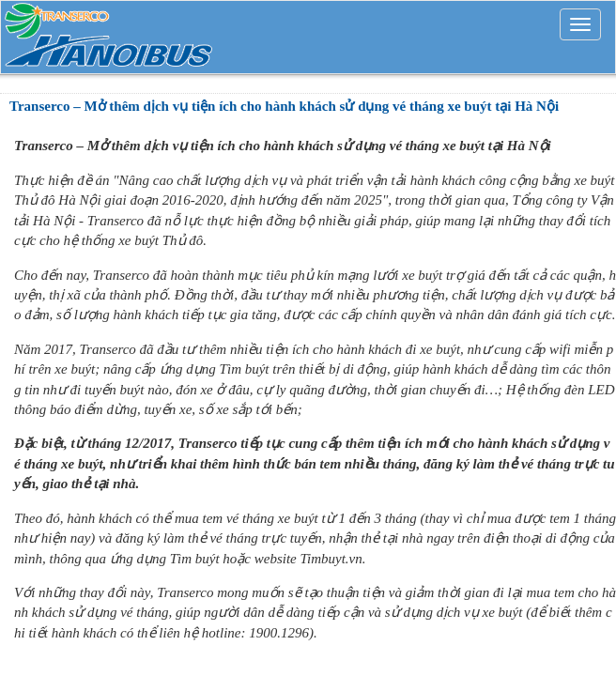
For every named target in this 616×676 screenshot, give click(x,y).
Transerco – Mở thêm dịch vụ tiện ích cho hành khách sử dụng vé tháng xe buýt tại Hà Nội (284, 106)
